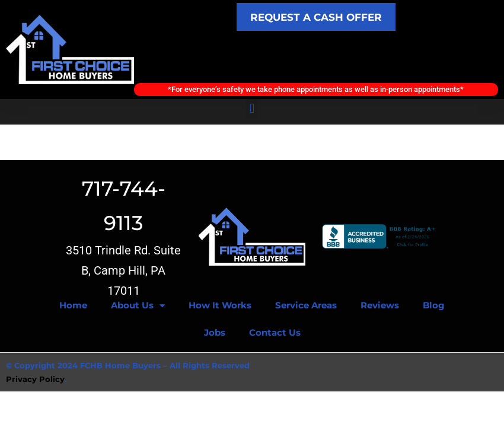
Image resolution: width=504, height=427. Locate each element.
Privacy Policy (35, 380)
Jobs (215, 334)
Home (73, 306)
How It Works (220, 306)
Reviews (380, 306)
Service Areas (306, 306)
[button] (252, 109)
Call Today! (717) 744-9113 (316, 57)
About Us (138, 306)
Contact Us (275, 334)
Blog (434, 306)
